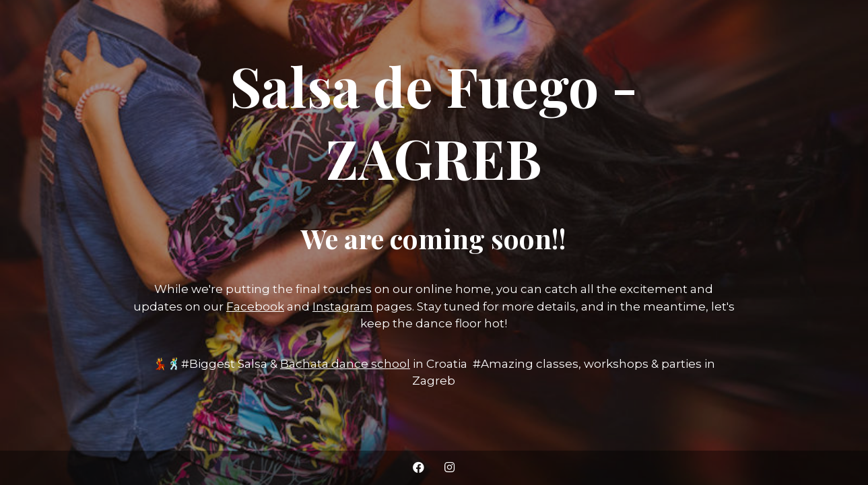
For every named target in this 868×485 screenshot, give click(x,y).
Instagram (343, 306)
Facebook (255, 306)
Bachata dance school (345, 364)
